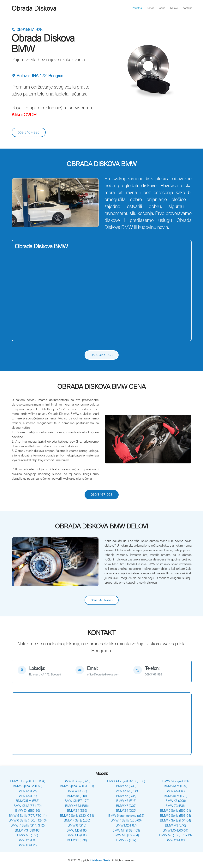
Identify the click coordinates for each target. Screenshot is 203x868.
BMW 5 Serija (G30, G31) (77, 816)
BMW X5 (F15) (77, 796)
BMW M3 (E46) (175, 825)
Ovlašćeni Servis (100, 860)
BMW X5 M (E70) (176, 796)
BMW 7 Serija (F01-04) (175, 820)
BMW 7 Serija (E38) (77, 820)
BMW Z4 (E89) (77, 811)
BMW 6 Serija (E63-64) (175, 816)
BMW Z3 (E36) (175, 806)
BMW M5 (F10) (28, 835)
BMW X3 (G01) (126, 786)
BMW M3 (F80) (77, 830)
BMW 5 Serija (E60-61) (175, 811)
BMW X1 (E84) (27, 840)
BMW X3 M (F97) (176, 786)
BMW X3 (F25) (27, 845)
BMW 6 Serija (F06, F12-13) (28, 820)
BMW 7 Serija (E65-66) (126, 820)
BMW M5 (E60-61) (175, 830)
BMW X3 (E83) (176, 840)
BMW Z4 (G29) (126, 811)
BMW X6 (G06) (176, 801)
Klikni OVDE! (25, 115)
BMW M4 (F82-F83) (126, 830)
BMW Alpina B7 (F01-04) (77, 786)
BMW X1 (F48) (77, 840)
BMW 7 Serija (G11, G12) (28, 825)
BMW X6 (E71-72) (77, 801)
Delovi (174, 8)
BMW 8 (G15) (77, 825)
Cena (162, 8)
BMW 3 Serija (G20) (77, 781)
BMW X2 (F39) (126, 840)
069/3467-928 (27, 30)
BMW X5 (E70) (27, 796)
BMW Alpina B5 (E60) (28, 786)
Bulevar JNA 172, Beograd (37, 76)
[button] (18, 203)
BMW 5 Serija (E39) (175, 781)
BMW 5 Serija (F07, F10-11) (28, 816)
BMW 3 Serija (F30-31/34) (28, 781)
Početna (137, 8)
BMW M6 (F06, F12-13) (175, 835)
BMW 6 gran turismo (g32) (126, 816)
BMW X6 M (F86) (77, 806)
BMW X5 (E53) (176, 791)
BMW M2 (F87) (126, 825)
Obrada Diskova (34, 8)
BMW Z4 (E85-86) (28, 811)
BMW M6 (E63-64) (126, 835)
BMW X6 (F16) (126, 801)
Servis (150, 8)
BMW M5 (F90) (77, 835)
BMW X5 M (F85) (27, 801)
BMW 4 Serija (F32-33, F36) (126, 781)
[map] (44, 671)
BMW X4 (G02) (77, 791)
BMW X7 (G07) (126, 806)
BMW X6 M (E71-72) (27, 806)
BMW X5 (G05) (126, 796)
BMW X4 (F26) (27, 791)
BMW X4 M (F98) (126, 791)
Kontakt (187, 8)
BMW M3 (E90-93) (28, 830)
